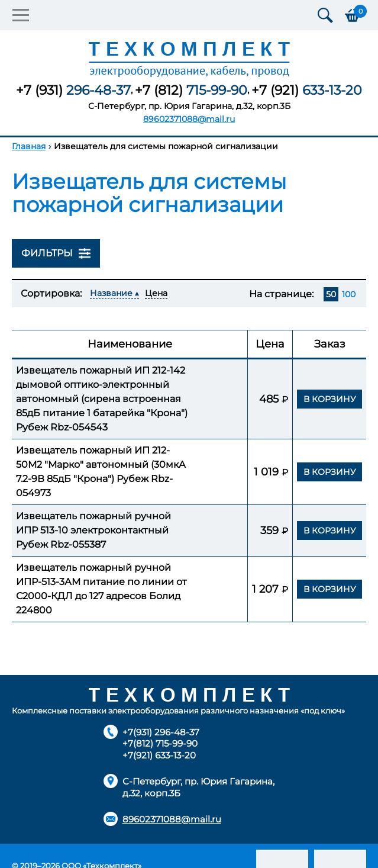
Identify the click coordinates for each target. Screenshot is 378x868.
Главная (29, 146)
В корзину (330, 399)
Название (111, 293)
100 (349, 294)
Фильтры (56, 253)
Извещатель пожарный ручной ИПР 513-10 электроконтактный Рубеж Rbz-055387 (93, 530)
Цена (156, 293)
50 (331, 294)
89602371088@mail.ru (189, 119)
